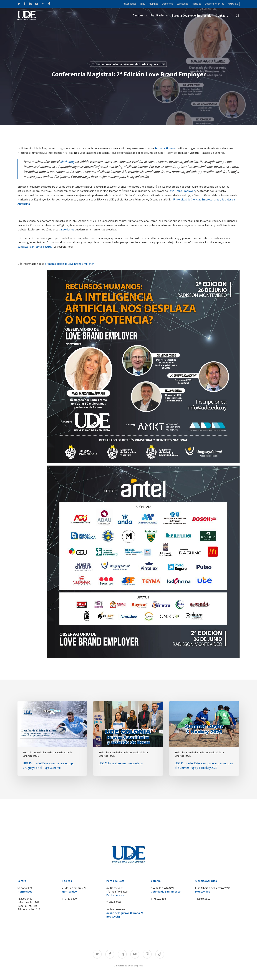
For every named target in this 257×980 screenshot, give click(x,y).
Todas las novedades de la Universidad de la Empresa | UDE (47, 754)
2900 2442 (26, 899)
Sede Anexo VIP (116, 909)
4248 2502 (115, 902)
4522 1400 (160, 899)
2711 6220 (71, 899)
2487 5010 (204, 899)
